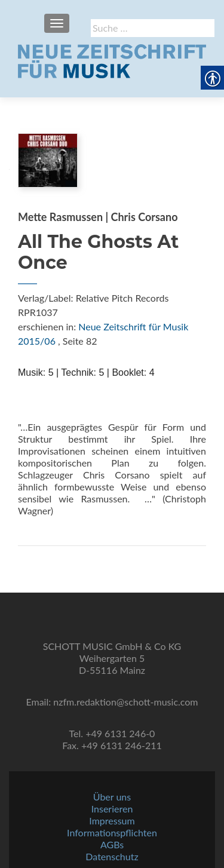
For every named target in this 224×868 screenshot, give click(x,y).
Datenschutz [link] (112, 856)
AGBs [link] (112, 844)
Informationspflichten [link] (112, 832)
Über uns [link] (112, 797)
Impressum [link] (112, 821)
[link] (112, 60)
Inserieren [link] (112, 809)
